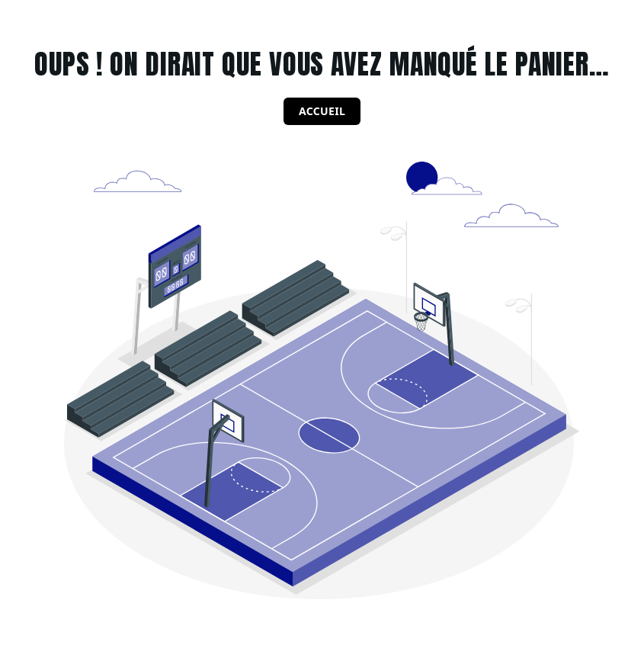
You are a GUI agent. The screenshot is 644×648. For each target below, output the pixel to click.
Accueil (322, 111)
